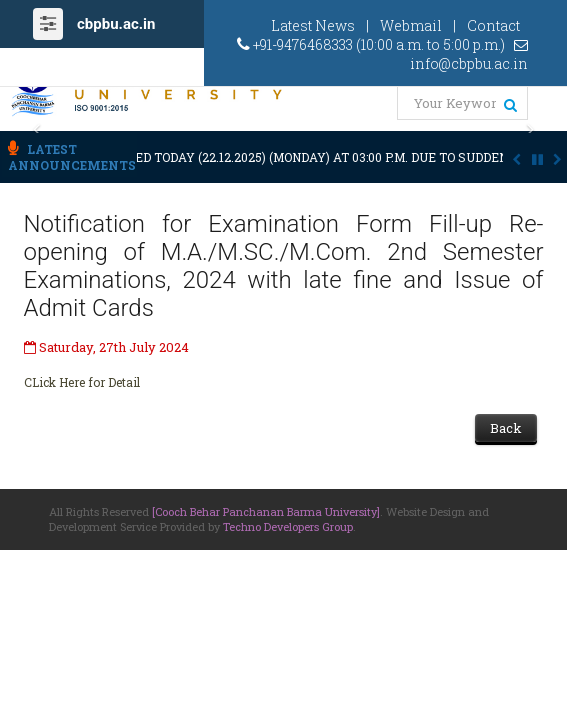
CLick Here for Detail (82, 382)
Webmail (411, 25)
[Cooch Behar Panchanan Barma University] (266, 511)
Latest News (313, 25)
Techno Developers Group (288, 526)
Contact (493, 25)
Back (506, 428)
